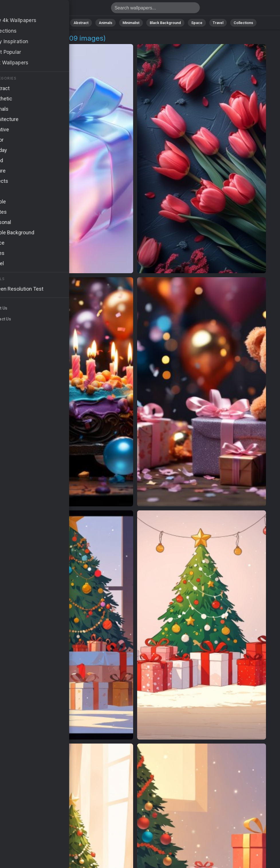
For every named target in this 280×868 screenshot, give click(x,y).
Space (197, 23)
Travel (218, 23)
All (39, 23)
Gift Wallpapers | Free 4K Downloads (34, 9)
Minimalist (131, 23)
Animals (106, 23)
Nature (58, 23)
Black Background (165, 23)
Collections (243, 23)
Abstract (81, 23)
